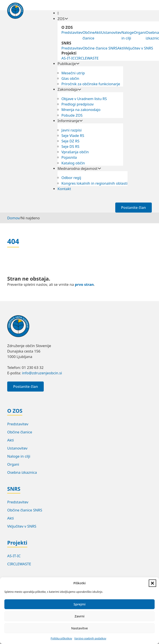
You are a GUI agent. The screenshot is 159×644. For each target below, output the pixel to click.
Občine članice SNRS (100, 48)
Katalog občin (73, 163)
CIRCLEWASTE (87, 58)
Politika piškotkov (61, 638)
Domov (13, 218)
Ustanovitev (111, 32)
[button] (152, 583)
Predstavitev (72, 32)
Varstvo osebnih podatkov (90, 638)
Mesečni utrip (73, 73)
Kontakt (64, 189)
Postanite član (134, 207)
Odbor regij (71, 178)
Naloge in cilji (128, 35)
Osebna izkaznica (22, 472)
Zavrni (79, 616)
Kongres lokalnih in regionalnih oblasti (94, 183)
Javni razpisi (72, 130)
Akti (98, 32)
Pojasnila (69, 157)
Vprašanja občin (75, 152)
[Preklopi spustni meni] (66, 19)
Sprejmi (79, 604)
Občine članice (89, 35)
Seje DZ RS (70, 141)
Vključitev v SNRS (139, 48)
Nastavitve (79, 628)
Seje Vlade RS (73, 135)
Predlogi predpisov (78, 104)
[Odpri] (58, 13)
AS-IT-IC (68, 58)
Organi (140, 32)
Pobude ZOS (72, 115)
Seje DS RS (70, 146)
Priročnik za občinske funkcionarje (91, 84)
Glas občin (70, 78)
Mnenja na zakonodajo (81, 110)
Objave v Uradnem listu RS (84, 99)
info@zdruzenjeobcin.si (42, 373)
